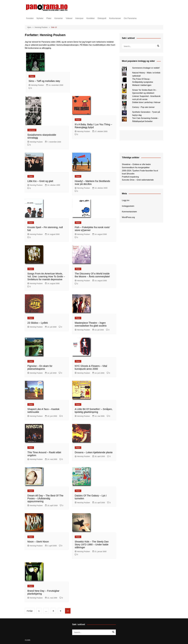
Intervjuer (80, 18)
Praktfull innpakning (130, 177)
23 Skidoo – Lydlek (38, 323)
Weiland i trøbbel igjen (142, 85)
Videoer (69, 18)
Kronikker (91, 18)
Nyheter (40, 18)
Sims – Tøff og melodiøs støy (44, 81)
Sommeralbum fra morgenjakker (136, 167)
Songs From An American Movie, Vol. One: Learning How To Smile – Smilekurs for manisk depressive (46, 276)
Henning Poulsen (36, 85)
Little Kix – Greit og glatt (40, 181)
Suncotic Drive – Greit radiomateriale (138, 180)
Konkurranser (115, 18)
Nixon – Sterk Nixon (38, 542)
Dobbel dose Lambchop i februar (146, 102)
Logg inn (126, 200)
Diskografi (102, 18)
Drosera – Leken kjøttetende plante (94, 452)
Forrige (30, 611)
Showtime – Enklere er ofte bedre (136, 164)
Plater (49, 18)
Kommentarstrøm (129, 212)
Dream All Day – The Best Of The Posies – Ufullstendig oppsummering (45, 498)
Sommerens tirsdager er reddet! (146, 68)
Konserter (59, 18)
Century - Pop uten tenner (143, 107)
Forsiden (30, 18)
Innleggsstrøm (128, 206)
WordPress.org (128, 217)
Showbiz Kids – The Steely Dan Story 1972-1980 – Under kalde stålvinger (92, 545)
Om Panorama (130, 18)
